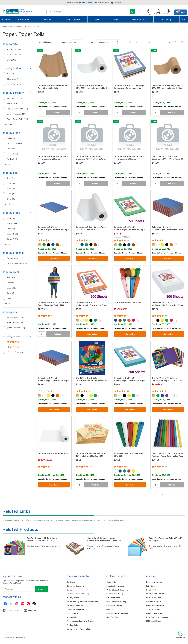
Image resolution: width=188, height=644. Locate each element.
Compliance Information (77, 609)
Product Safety (73, 625)
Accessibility (72, 617)
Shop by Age (166, 20)
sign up (41, 589)
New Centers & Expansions (158, 617)
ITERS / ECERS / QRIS (155, 594)
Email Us (32, 611)
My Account (111, 609)
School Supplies (139, 20)
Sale (184, 20)
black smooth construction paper (111, 520)
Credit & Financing (114, 605)
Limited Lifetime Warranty (78, 594)
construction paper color (13, 520)
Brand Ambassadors (155, 605)
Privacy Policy (73, 598)
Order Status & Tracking (117, 590)
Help (149, 12)
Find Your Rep (112, 617)
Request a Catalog (154, 582)
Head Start (151, 590)
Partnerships (72, 613)
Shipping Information (115, 586)
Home (5, 26)
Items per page (65, 42)
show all (6, 164)
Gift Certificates (113, 598)
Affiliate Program (154, 602)
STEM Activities (153, 609)
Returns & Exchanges (115, 594)
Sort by (93, 42)
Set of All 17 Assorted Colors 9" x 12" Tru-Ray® (165, 539)
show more (8, 124)
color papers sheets (34, 520)
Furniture (48, 20)
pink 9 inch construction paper (57, 520)
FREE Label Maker (154, 621)
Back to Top (181, 635)
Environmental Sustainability (79, 629)
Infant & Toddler (73, 20)
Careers (70, 590)
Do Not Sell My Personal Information (82, 602)
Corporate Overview (75, 586)
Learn (97, 20)
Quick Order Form (154, 598)
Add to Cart (58, 112)
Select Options (54, 259)
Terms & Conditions (75, 605)
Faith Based (151, 586)
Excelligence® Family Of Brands (80, 621)
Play (116, 20)
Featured (6, 20)
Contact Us (111, 582)
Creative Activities (154, 613)
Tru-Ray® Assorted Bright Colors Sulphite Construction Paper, (42, 539)
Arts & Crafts (24, 20)
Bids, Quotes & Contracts (117, 613)
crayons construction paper (83, 520)
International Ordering (116, 602)
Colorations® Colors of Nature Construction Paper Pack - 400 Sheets (104, 539)
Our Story (71, 582)
